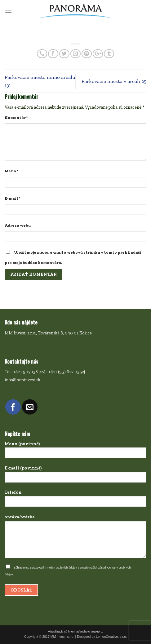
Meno (11, 171)
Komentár (16, 118)
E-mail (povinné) (75, 476)
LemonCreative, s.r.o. (111, 637)
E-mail (12, 198)
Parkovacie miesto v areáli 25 (114, 81)
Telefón (75, 500)
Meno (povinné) (75, 452)
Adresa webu (18, 225)
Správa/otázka (75, 538)
